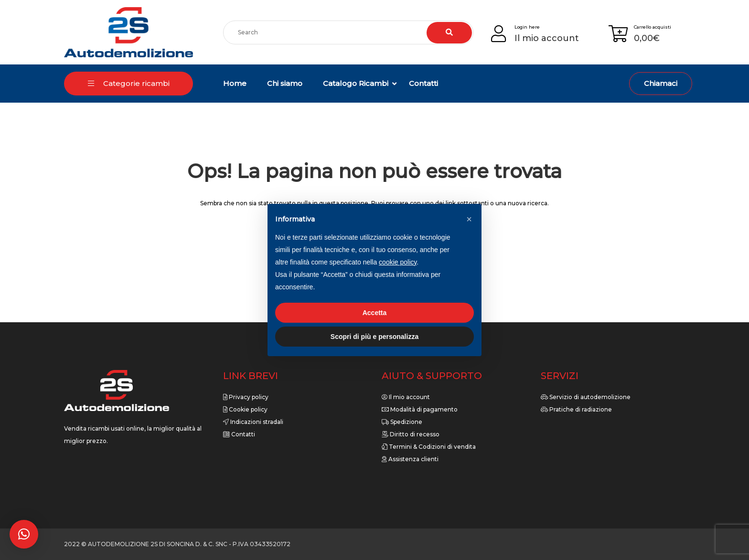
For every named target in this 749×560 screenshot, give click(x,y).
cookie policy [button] (398, 262)
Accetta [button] (375, 313)
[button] (24, 534)
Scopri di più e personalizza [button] (374, 337)
